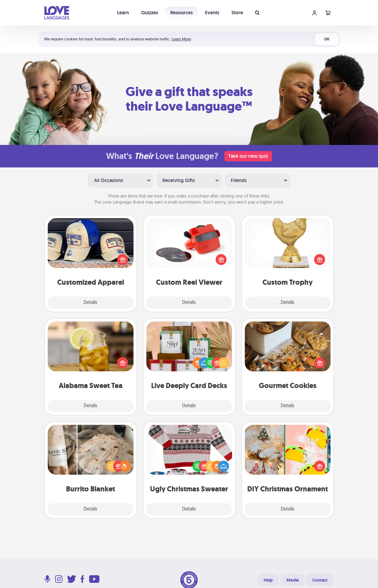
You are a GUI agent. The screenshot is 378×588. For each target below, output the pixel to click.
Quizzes (150, 13)
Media (293, 580)
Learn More (181, 39)
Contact (320, 580)
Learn (123, 13)
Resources (182, 13)
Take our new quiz (248, 156)
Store (237, 13)
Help (268, 580)
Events (212, 13)
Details (90, 303)
